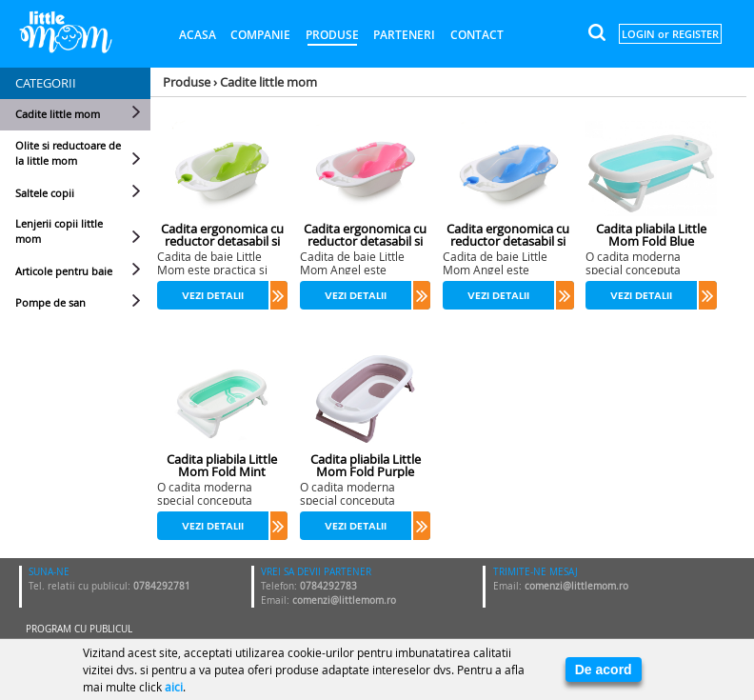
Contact (477, 35)
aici (174, 687)
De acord (604, 670)
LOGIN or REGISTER (670, 34)
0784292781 (162, 586)
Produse (332, 35)
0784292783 (328, 586)
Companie (260, 35)
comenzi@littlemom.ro (344, 600)
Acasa (198, 35)
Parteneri (404, 35)
